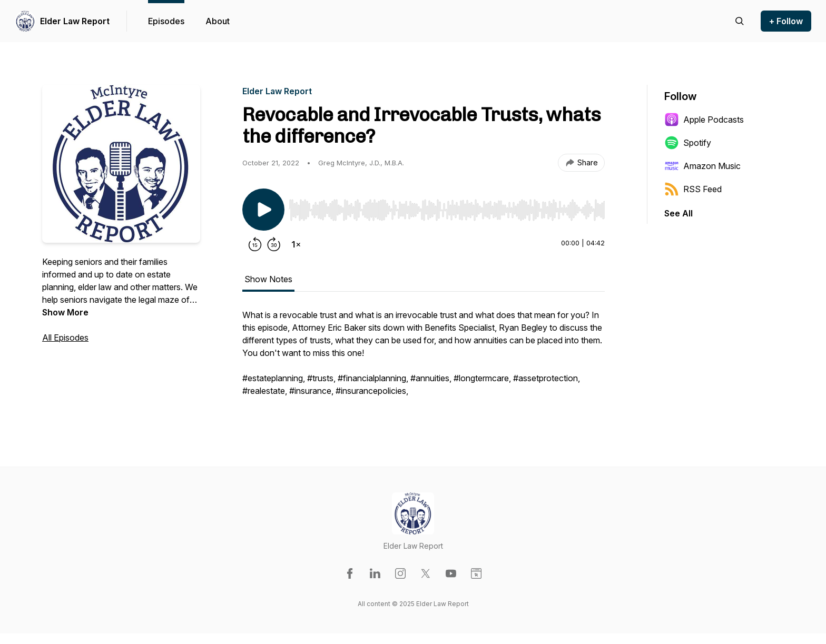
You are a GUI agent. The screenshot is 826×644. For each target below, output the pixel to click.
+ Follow (786, 21)
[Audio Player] (447, 207)
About (218, 21)
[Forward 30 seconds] (274, 244)
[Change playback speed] (296, 244)
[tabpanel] (424, 358)
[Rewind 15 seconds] (255, 244)
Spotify (688, 143)
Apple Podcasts (704, 120)
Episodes (166, 21)
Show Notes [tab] (268, 279)
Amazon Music (702, 166)
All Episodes (65, 338)
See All (678, 213)
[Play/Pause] (263, 210)
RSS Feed (693, 189)
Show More (65, 312)
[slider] (447, 210)
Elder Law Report (75, 21)
